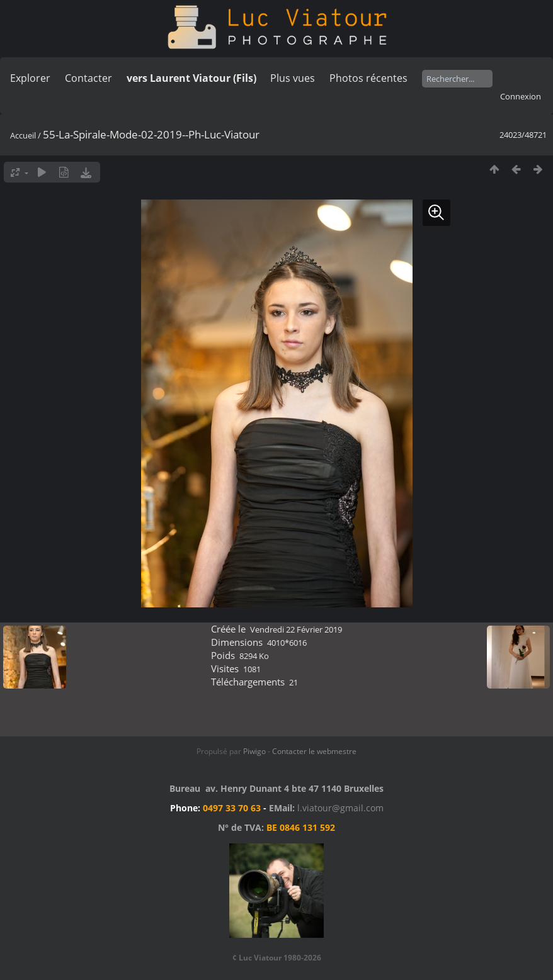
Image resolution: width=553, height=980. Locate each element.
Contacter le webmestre (314, 751)
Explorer (30, 78)
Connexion (521, 96)
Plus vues (293, 78)
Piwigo (254, 751)
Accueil (23, 135)
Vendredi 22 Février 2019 (296, 629)
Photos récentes (368, 78)
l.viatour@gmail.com (340, 808)
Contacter (88, 78)
